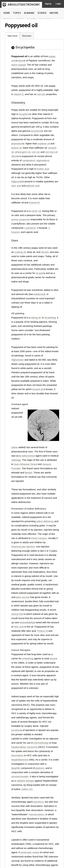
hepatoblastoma (20, 760)
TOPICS (17, 13)
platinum (40, 768)
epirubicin (39, 802)
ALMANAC (29, 13)
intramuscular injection (23, 547)
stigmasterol (43, 160)
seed (22, 60)
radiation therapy (25, 781)
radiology (16, 460)
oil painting (50, 318)
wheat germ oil (23, 152)
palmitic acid (33, 186)
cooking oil (20, 252)
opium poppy (18, 65)
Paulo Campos (39, 538)
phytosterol (17, 144)
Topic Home (12, 36)
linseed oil (34, 203)
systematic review (30, 852)
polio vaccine (23, 597)
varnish (45, 252)
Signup (48, 4)
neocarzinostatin (20, 776)
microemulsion (37, 814)
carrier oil (36, 211)
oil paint (40, 273)
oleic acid (16, 186)
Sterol (14, 156)
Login (58, 4)
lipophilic (16, 768)
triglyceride (17, 181)
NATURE (54, 13)
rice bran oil (51, 152)
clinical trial (17, 614)
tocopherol (24, 114)
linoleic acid (43, 169)
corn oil (35, 152)
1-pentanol (30, 228)
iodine (14, 447)
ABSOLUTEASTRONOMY (24, 5)
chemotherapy (41, 743)
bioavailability (27, 622)
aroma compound (21, 219)
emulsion (16, 730)
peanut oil (16, 148)
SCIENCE (42, 13)
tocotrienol (36, 131)
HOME (7, 13)
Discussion (27, 36)
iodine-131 (27, 789)
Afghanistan (18, 360)
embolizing (28, 658)
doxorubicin (17, 755)
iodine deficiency (45, 521)
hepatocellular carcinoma (24, 747)
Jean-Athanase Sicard (26, 464)
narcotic (41, 94)
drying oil (36, 318)
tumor (53, 658)
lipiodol (29, 473)
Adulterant (39, 294)
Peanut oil (43, 631)
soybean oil (44, 144)
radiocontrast (28, 456)
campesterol (29, 160)
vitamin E (19, 94)
